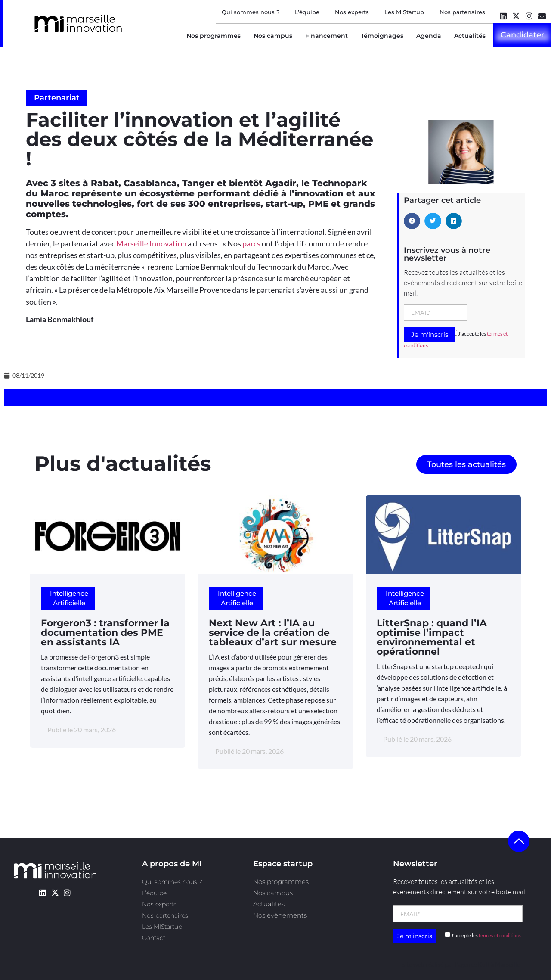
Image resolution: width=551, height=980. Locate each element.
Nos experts (352, 12)
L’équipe (307, 12)
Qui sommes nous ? (251, 12)
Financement (327, 36)
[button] (412, 221)
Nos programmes (214, 36)
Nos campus (273, 36)
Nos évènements (280, 915)
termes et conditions (500, 935)
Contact (154, 938)
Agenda (429, 36)
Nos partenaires (462, 12)
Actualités (470, 36)
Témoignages (382, 36)
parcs (251, 243)
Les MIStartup (404, 12)
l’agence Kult (472, 964)
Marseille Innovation (151, 243)
